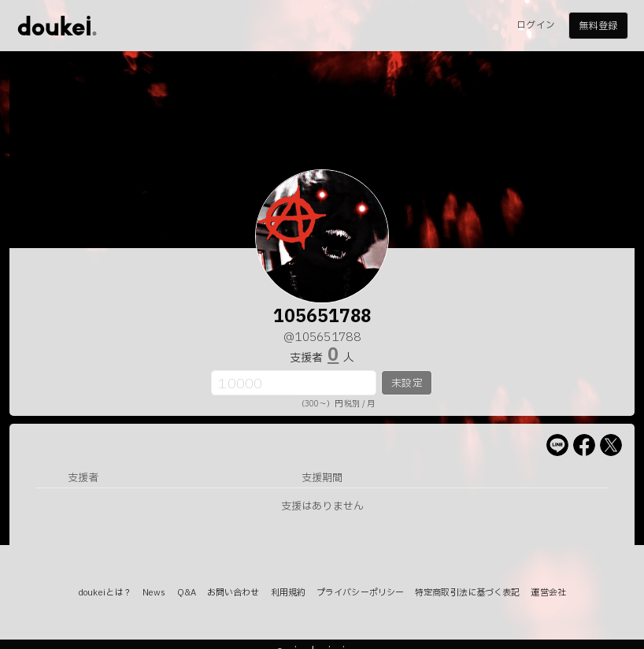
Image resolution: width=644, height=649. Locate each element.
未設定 (407, 384)
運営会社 (548, 593)
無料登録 (598, 26)
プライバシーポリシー (360, 593)
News (154, 593)
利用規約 (288, 593)
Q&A (187, 593)
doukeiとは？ (105, 593)
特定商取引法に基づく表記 (467, 593)
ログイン (535, 25)
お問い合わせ (233, 593)
